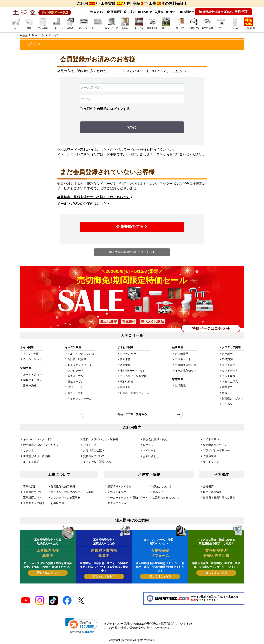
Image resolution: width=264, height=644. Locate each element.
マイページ (150, 450)
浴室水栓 (125, 365)
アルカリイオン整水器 (133, 376)
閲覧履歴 (114, 12)
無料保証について (94, 456)
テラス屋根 (229, 376)
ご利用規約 (210, 456)
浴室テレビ (127, 387)
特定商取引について (215, 445)
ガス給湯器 (182, 354)
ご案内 (130, 12)
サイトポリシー (212, 439)
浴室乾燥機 (30, 386)
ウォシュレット (32, 359)
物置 (225, 393)
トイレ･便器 (31, 354)
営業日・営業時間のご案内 (219, 497)
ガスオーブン (75, 376)
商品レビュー (160, 492)
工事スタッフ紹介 (34, 503)
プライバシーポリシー (216, 450)
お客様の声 (57, 503)
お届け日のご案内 (94, 450)
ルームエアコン (32, 374)
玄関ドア (227, 387)
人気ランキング (117, 492)
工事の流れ (30, 486)
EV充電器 (228, 359)
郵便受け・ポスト (233, 399)
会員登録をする (130, 227)
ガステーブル (75, 393)
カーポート (229, 354)
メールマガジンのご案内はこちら (82, 204)
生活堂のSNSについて (166, 497)
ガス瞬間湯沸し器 (186, 365)
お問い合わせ (151, 456)
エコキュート (183, 359)
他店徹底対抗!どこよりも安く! (41, 445)
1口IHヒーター (76, 387)
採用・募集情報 (212, 492)
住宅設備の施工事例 (63, 486)
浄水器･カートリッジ (133, 371)
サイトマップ (211, 462)
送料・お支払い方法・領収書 (101, 439)
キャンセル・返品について (99, 462)
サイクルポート (231, 365)
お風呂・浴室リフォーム (135, 393)
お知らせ (145, 12)
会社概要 (208, 486)
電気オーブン (75, 382)
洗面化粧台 (127, 382)
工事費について (32, 492)
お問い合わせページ (145, 154)
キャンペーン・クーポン (38, 439)
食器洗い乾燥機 (77, 359)
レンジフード (75, 371)
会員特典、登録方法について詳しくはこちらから (93, 197)
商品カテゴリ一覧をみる (132, 414)
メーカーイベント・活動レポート (128, 497)
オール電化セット (186, 371)
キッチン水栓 (128, 354)
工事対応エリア (32, 497)
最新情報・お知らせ (120, 486)
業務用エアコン (32, 380)
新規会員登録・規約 (155, 439)
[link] (81, 625)
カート (171, 12)
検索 (159, 12)
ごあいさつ (30, 450)
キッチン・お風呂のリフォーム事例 (72, 492)
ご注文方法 (90, 445)
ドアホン (227, 404)
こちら (102, 150)
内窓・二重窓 (230, 382)
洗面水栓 (125, 359)
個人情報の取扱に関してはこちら (131, 252)
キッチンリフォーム (80, 399)
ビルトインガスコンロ (81, 354)
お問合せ (187, 12)
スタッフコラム (117, 503)
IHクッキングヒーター (81, 365)
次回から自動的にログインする (107, 109)
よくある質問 (31, 462)
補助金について (162, 486)
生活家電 (180, 386)
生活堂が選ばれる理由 (37, 456)
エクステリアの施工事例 (65, 497)
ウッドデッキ (230, 371)
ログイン (97, 12)
